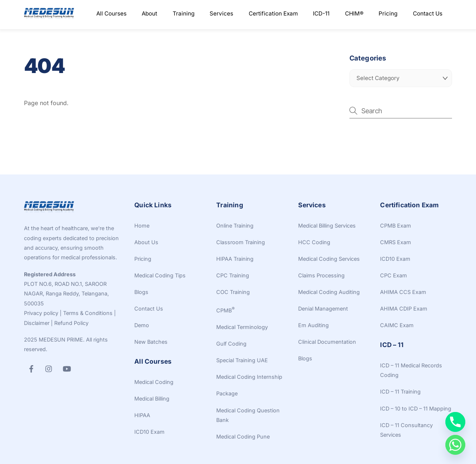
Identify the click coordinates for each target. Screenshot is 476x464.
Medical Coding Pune (243, 437)
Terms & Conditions (88, 313)
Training (184, 13)
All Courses (111, 13)
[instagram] (49, 368)
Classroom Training (241, 242)
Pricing (388, 13)
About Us (146, 242)
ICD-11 (321, 13)
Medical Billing (152, 399)
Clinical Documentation (327, 342)
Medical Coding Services (329, 259)
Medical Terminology (242, 327)
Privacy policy (41, 313)
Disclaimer (37, 323)
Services (221, 13)
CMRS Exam (396, 242)
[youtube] (67, 368)
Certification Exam (273, 13)
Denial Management (323, 309)
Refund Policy (71, 323)
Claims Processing (321, 275)
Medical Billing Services (327, 226)
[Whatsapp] (455, 445)
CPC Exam (394, 275)
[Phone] (455, 422)
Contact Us (428, 13)
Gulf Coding (231, 344)
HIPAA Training (235, 259)
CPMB (225, 310)
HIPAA (142, 415)
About (149, 13)
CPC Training (233, 275)
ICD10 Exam (149, 432)
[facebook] (31, 368)
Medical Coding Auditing (329, 292)
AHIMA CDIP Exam (404, 309)
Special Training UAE (242, 360)
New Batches (151, 342)
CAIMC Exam (397, 325)
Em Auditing (313, 325)
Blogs (141, 292)
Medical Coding (154, 382)
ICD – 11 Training (400, 392)
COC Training (233, 292)
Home (142, 226)
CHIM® (354, 13)
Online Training (235, 226)
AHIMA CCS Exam (403, 292)
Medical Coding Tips (160, 275)
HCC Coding (314, 242)
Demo (142, 325)
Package (227, 393)
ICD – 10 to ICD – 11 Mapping (416, 408)
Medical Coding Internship (249, 377)
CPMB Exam (396, 226)
